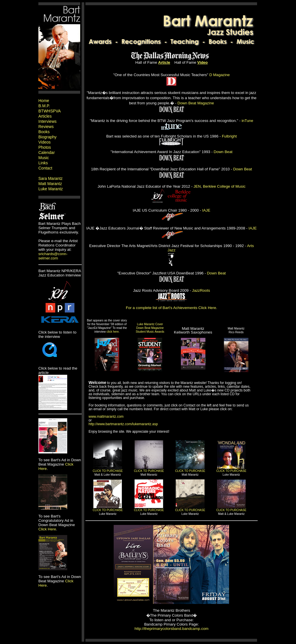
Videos (45, 142)
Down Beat (223, 152)
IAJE (206, 210)
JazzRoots (201, 290)
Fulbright (229, 136)
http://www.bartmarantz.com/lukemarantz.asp (123, 424)
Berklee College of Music (224, 186)
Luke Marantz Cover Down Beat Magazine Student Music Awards (150, 328)
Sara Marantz (50, 178)
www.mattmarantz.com (106, 417)
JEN (197, 186)
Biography (47, 137)
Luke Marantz (51, 189)
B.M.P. (44, 106)
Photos (45, 147)
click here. (113, 332)
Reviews (46, 127)
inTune (247, 121)
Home (44, 101)
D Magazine (219, 75)
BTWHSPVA (50, 111)
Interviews (47, 121)
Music (44, 158)
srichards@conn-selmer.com (53, 256)
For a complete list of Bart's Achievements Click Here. (172, 308)
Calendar (47, 152)
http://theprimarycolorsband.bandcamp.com (171, 629)
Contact (45, 168)
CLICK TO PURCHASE (108, 471)
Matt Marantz (50, 184)
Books (44, 132)
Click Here (47, 529)
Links (43, 163)
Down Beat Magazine (196, 103)
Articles (45, 116)
